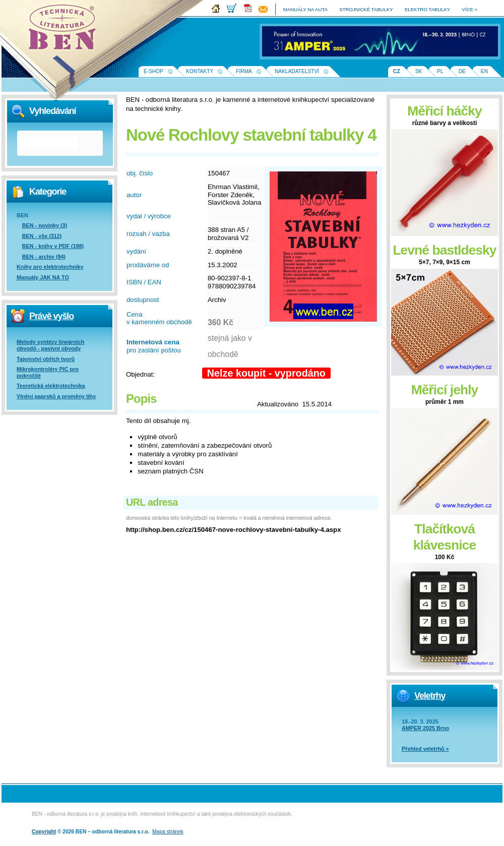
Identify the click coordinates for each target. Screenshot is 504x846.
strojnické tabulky (366, 9)
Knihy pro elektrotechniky (50, 267)
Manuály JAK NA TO (43, 277)
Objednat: (140, 374)
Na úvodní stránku (66, 30)
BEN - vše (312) (42, 236)
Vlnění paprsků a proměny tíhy (56, 396)
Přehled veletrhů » (425, 749)
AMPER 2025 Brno (425, 728)
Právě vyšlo (51, 316)
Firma (244, 71)
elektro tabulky (427, 9)
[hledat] (48, 143)
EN (484, 71)
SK (419, 71)
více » (470, 9)
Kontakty (200, 71)
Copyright (44, 832)
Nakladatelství (297, 71)
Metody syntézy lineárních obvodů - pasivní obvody (50, 345)
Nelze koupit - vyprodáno (266, 373)
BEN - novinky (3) (45, 225)
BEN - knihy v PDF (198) (53, 246)
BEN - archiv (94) (44, 257)
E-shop (153, 71)
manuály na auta (305, 9)
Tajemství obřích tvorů (46, 359)
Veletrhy (430, 696)
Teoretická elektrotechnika (51, 386)
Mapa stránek (168, 832)
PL (440, 71)
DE (462, 71)
